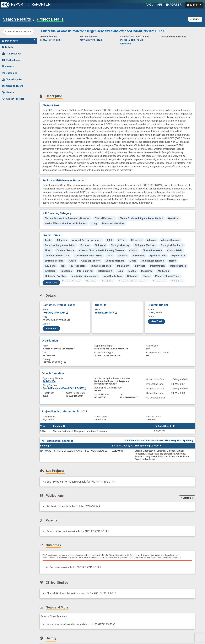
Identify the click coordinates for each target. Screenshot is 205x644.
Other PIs (126, 44)
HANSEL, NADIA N (106, 313)
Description (19, 39)
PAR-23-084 (49, 381)
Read (51, 283)
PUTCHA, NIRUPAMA (56, 313)
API (160, 5)
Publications (11, 59)
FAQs (149, 5)
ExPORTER (174, 5)
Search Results (17, 19)
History (8, 91)
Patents (8, 65)
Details (8, 46)
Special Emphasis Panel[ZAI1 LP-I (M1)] (64, 388)
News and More (13, 85)
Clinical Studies (12, 78)
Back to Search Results (18, 32)
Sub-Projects (12, 52)
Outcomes (10, 72)
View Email (51, 329)
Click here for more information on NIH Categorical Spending (159, 441)
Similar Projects (13, 98)
